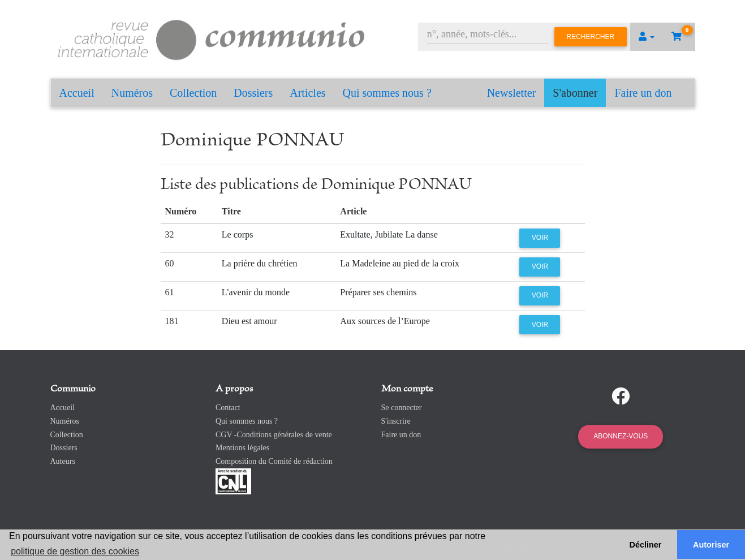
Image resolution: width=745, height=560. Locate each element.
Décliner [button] (646, 545)
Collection (193, 93)
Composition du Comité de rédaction (274, 461)
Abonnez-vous (621, 436)
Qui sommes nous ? (387, 93)
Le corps (238, 234)
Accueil (77, 93)
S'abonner (575, 93)
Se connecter (402, 408)
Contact (228, 408)
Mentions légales (242, 448)
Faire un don (643, 93)
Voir (540, 238)
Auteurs (63, 461)
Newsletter (512, 93)
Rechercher (591, 37)
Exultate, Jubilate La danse (389, 234)
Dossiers (253, 93)
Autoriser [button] (711, 545)
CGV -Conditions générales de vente (274, 435)
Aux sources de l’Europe (385, 321)
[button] (647, 37)
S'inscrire (396, 421)
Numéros (132, 93)
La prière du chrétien (260, 263)
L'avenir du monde (256, 292)
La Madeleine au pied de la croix (400, 263)
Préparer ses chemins (378, 292)
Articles (307, 93)
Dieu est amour (249, 321)
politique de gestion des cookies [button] (75, 551)
